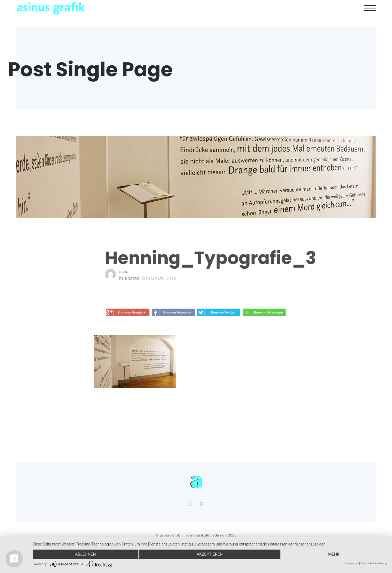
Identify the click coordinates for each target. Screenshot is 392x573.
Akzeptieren (210, 554)
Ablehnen (85, 554)
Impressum (352, 563)
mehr (334, 554)
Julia (129, 272)
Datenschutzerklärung (373, 563)
